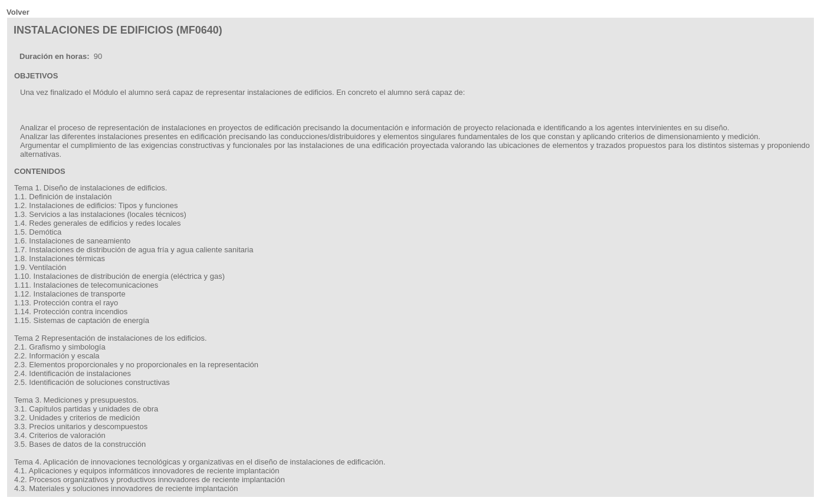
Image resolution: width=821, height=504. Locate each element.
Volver (18, 12)
